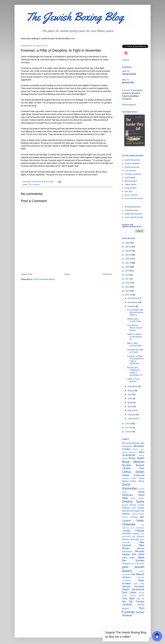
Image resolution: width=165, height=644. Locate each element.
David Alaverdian (132, 160)
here (72, 39)
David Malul (130, 177)
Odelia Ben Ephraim (134, 214)
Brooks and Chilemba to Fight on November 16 (134, 371)
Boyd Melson (133, 462)
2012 (128, 424)
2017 (128, 279)
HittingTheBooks (138, 514)
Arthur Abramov (130, 452)
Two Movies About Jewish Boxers (135, 328)
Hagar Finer (139, 511)
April (130, 407)
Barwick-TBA (128, 83)
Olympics (126, 564)
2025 (128, 247)
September (133, 386)
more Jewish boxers (134, 198)
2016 (128, 283)
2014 (128, 291)
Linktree (126, 60)
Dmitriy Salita (133, 502)
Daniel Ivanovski (132, 167)
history (126, 514)
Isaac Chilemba (133, 522)
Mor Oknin (138, 554)
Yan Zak (128, 191)
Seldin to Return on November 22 (135, 337)
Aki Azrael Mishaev (131, 443)
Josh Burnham (137, 528)
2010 (128, 432)
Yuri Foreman (34, 185)
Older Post (107, 274)
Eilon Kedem (138, 508)
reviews (126, 577)
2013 (128, 295)
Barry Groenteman (133, 454)
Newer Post (27, 274)
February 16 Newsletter (133, 90)
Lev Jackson (130, 171)
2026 (128, 243)
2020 (128, 267)
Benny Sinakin (137, 458)
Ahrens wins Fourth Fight (134, 320)
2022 (128, 259)
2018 (128, 275)
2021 (128, 263)
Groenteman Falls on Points (135, 351)
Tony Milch (128, 599)
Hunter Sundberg (130, 517)
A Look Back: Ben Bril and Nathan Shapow (135, 312)
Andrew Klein (138, 449)
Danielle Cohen (131, 210)
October (132, 306)
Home (67, 274)
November (133, 302)
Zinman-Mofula (129, 74)
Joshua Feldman (132, 163)
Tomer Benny (137, 596)
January (131, 419)
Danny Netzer (137, 481)
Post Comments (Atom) (44, 279)
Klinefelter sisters (131, 534)
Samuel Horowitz (133, 587)
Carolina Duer (133, 468)
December (133, 298)
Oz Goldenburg (138, 564)
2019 (128, 271)
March (131, 410)
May (130, 403)
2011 (128, 428)
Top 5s (140, 599)
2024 (128, 251)
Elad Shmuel (128, 511)
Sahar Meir (139, 584)
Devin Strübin (131, 188)
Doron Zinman (131, 195)
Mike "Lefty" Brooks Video (135, 344)
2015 (128, 287)
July (130, 394)
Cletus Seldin (131, 184)
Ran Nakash (138, 574)
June (130, 398)
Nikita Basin (129, 558)
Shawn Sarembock (133, 590)
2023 (128, 255)
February (132, 415)
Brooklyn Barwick (133, 207)
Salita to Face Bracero (133, 380)
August (131, 391)
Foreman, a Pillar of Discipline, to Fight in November (136, 360)
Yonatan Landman (133, 174)
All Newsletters (129, 105)
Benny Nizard (131, 181)
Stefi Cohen (129, 593)
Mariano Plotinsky (131, 539)
